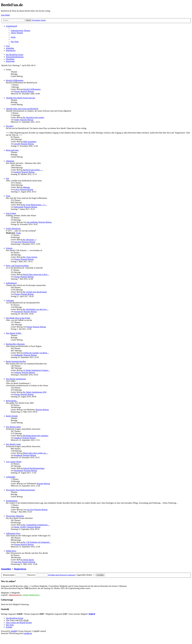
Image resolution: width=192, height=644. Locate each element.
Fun (7, 178)
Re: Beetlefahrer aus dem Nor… (36, 309)
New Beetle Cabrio (13, 427)
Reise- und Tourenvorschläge (17, 266)
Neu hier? (10, 126)
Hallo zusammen (30, 142)
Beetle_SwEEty (20, 527)
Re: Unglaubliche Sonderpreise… (36, 525)
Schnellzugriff (11, 26)
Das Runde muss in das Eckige (18, 318)
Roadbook (18, 455)
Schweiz (9, 248)
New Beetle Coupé (13, 444)
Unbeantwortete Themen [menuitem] (20, 31)
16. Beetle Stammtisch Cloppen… (36, 370)
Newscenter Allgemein (15, 516)
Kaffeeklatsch (11, 283)
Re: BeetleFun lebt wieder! (34, 117)
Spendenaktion (12, 501)
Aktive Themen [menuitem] (17, 33)
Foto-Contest (11, 213)
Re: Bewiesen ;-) (30, 240)
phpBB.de (28, 633)
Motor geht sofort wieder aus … (36, 453)
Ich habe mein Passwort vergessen (62, 575)
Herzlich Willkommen (15, 80)
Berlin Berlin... (12, 401)
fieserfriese (19, 312)
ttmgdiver (18, 438)
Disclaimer (10, 59)
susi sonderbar (32, 222)
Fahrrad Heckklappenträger (34, 468)
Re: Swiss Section (30, 257)
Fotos (8, 196)
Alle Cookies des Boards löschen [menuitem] (19, 623)
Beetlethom (19, 471)
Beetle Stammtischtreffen (16, 361)
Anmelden (6, 569)
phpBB (14, 631)
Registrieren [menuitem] (11, 50)
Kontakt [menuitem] (9, 627)
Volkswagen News (13, 533)
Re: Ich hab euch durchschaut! (35, 292)
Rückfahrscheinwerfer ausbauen (36, 436)
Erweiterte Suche (39, 20)
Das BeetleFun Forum (15, 55)
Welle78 (92, 614)
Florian (17, 91)
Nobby (17, 120)
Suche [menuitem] (13, 37)
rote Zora (18, 242)
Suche (28, 20)
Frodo (18, 233)
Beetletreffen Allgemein (15, 344)
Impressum (10, 61)
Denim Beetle (28, 560)
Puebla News (11, 551)
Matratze (27, 187)
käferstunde (19, 207)
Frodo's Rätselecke (13, 229)
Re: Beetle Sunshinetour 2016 (35, 392)
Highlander (19, 355)
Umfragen (10, 301)
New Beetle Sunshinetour (16, 379)
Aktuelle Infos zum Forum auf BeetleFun (22, 109)
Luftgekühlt (11, 477)
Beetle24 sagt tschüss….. (33, 170)
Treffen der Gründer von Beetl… (36, 353)
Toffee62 (18, 372)
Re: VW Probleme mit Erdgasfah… (37, 542)
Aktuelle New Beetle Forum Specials (20, 98)
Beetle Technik (12, 416)
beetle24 (18, 172)
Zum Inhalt (5, 15)
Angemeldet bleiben (85, 575)
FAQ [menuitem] (8, 46)
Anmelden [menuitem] (10, 48)
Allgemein (10, 161)
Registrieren (20, 569)
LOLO (17, 189)
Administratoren (15, 595)
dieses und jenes (12, 150)
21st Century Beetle (14, 462)
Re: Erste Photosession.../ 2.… (35, 205)
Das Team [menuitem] (15, 42)
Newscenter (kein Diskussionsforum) (20, 490)
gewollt (17, 144)
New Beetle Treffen (14, 333)
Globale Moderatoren (31, 595)
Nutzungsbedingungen (15, 57)
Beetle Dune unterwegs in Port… (36, 274)
